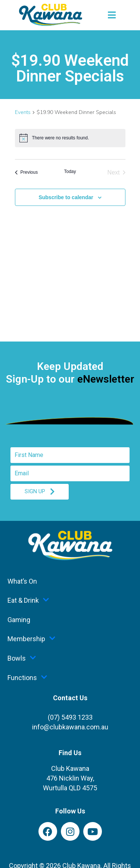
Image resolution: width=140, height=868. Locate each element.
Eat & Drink (28, 600)
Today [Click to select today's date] (70, 172)
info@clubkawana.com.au (70, 727)
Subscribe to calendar (66, 197)
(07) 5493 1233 (70, 717)
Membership (32, 639)
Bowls (22, 658)
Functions (27, 678)
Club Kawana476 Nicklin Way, (70, 778)
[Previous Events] (27, 173)
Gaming (19, 620)
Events (23, 112)
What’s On (22, 581)
